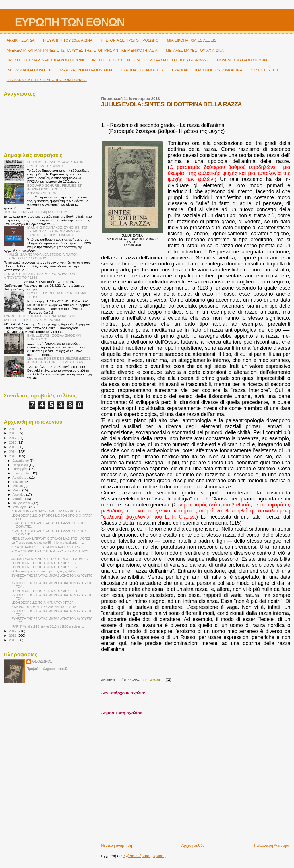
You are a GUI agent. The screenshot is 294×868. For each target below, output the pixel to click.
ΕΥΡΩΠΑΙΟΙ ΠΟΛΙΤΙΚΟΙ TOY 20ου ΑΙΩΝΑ (207, 70)
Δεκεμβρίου (21, 461)
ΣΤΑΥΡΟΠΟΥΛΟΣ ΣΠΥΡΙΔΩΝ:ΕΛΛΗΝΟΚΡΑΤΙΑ (44, 607)
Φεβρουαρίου (23, 503)
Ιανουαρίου (21, 507)
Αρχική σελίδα (193, 845)
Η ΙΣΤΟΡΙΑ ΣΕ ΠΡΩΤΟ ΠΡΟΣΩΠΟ (130, 40)
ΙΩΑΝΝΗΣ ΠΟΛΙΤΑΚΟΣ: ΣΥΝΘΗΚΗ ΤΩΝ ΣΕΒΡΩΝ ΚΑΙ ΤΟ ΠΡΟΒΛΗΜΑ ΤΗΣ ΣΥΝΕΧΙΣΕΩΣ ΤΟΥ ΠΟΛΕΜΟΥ (58, 231)
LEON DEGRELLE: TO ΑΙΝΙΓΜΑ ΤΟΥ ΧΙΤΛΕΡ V (44, 563)
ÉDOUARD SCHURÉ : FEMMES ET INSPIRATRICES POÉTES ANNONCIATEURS (54, 189)
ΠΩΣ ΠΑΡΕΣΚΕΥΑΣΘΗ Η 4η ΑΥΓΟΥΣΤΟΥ (35, 212)
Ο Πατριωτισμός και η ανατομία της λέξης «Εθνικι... (46, 571)
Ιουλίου (18, 482)
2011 (13, 635)
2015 (13, 447)
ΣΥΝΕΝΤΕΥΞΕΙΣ (265, 70)
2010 (13, 640)
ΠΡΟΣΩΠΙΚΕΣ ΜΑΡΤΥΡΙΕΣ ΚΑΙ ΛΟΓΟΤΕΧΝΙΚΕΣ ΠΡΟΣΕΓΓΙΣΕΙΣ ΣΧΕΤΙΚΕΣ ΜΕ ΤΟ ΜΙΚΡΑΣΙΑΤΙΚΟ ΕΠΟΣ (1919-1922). (108, 60)
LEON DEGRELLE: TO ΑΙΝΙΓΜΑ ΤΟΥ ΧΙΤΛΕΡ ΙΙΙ (44, 591)
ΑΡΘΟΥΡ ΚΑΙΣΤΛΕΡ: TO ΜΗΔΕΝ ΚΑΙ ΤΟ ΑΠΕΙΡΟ (46, 547)
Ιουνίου (18, 486)
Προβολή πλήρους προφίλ (47, 669)
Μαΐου (18, 490)
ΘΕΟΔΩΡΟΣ (42, 661)
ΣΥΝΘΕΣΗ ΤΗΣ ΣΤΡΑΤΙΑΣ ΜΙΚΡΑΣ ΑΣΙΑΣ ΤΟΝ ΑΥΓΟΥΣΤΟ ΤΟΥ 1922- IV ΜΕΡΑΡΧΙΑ (39, 318)
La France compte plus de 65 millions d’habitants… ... (48, 543)
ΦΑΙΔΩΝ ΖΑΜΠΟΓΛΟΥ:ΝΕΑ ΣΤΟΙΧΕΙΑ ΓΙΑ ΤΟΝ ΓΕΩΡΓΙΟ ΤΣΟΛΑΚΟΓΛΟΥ (42, 256)
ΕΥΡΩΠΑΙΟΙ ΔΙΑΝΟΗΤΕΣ (142, 70)
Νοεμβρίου (21, 465)
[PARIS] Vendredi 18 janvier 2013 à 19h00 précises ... (48, 626)
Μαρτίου (19, 499)
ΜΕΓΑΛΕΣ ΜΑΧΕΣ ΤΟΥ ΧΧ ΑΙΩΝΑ (195, 50)
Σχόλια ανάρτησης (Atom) (144, 856)
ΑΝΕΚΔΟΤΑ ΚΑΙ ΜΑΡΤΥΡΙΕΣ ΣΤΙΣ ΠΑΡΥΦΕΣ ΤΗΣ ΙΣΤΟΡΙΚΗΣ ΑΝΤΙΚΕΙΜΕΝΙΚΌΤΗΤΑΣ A (82, 50)
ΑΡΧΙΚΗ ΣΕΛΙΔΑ (21, 40)
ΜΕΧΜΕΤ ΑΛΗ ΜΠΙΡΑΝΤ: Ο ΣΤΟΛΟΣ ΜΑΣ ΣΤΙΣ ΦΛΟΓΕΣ (51, 539)
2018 (13, 433)
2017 (13, 438)
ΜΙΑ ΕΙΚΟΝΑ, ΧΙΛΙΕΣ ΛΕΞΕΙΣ (192, 40)
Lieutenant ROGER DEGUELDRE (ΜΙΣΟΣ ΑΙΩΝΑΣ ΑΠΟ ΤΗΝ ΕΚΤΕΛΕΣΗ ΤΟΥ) (59, 360)
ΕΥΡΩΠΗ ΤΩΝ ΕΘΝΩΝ (69, 22)
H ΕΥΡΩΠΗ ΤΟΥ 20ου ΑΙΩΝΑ (68, 40)
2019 (13, 429)
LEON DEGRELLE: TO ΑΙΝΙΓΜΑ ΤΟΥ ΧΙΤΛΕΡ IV (44, 567)
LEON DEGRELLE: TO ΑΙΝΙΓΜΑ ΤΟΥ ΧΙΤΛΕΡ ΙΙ (44, 603)
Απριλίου (19, 494)
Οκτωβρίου (21, 469)
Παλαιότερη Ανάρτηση (272, 845)
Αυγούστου (21, 477)
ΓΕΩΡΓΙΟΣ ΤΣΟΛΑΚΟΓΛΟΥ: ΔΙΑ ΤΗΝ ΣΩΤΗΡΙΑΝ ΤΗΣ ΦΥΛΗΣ (55, 164)
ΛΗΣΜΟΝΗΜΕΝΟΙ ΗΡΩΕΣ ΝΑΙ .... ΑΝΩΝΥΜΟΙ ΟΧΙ (46, 511)
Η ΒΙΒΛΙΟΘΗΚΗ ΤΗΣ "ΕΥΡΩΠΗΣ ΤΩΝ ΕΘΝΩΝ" (47, 80)
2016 (13, 442)
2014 (13, 452)
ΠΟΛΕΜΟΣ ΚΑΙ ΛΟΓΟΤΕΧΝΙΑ (242, 60)
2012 (13, 631)
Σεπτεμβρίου (22, 473)
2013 (13, 456)
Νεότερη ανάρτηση (117, 845)
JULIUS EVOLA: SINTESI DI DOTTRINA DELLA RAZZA (50, 559)
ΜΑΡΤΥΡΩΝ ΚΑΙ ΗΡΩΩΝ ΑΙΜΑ (86, 70)
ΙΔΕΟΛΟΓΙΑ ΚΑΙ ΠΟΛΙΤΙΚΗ (29, 70)
